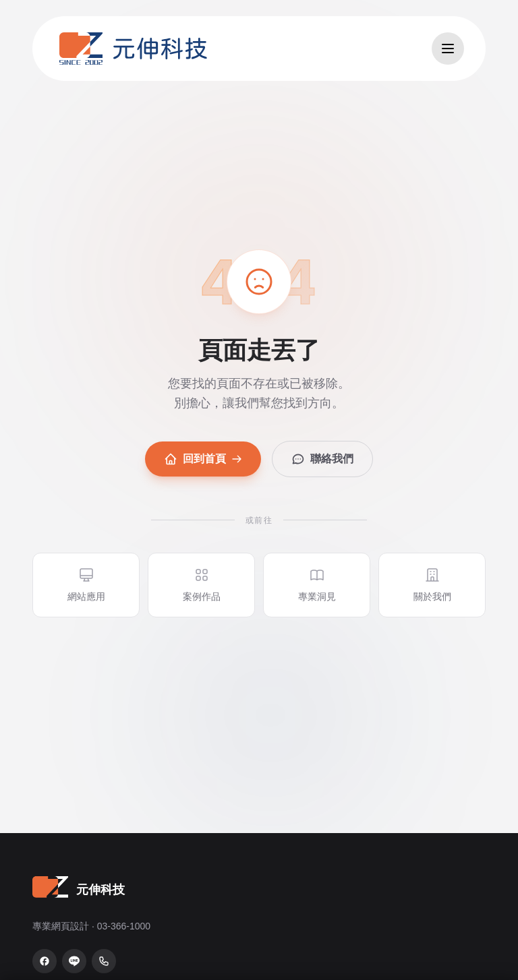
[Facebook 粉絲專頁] (45, 961)
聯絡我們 (322, 459)
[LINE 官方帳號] (74, 961)
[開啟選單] (448, 49)
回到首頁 (203, 459)
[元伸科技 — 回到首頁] (133, 49)
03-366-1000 (124, 926)
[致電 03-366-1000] (104, 961)
